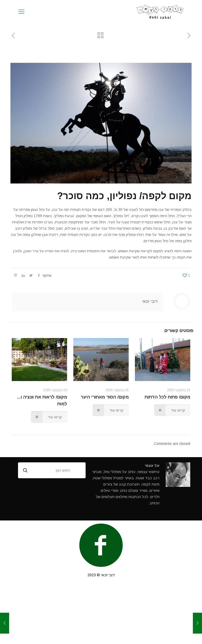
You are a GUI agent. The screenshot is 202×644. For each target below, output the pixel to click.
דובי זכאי (150, 301)
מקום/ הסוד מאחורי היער (105, 397)
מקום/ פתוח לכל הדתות (167, 397)
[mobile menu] (21, 12)
